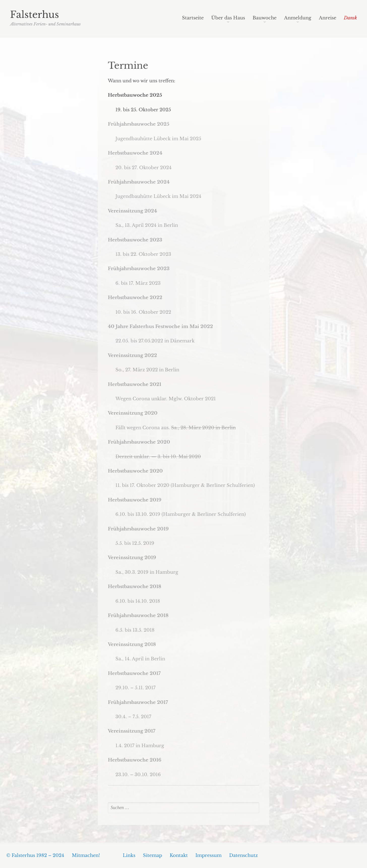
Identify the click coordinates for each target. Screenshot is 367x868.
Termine (128, 66)
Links (129, 855)
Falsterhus (35, 15)
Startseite (193, 18)
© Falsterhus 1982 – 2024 (35, 855)
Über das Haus (228, 18)
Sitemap (152, 855)
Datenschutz (243, 855)
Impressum (208, 855)
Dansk (350, 18)
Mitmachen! (86, 855)
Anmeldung (298, 18)
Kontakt (179, 855)
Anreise (328, 18)
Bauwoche (265, 18)
